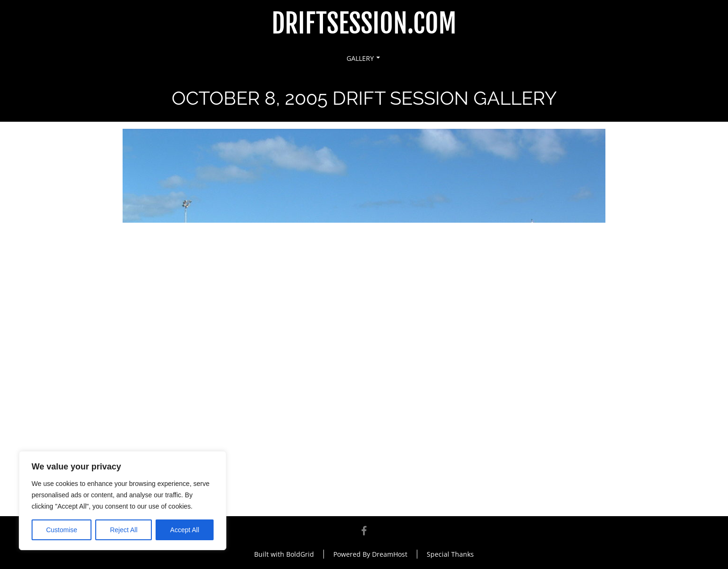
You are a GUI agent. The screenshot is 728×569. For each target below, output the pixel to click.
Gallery (363, 58)
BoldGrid (300, 554)
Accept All (185, 530)
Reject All (124, 530)
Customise (62, 530)
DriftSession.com (364, 24)
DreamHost (390, 554)
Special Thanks (450, 554)
